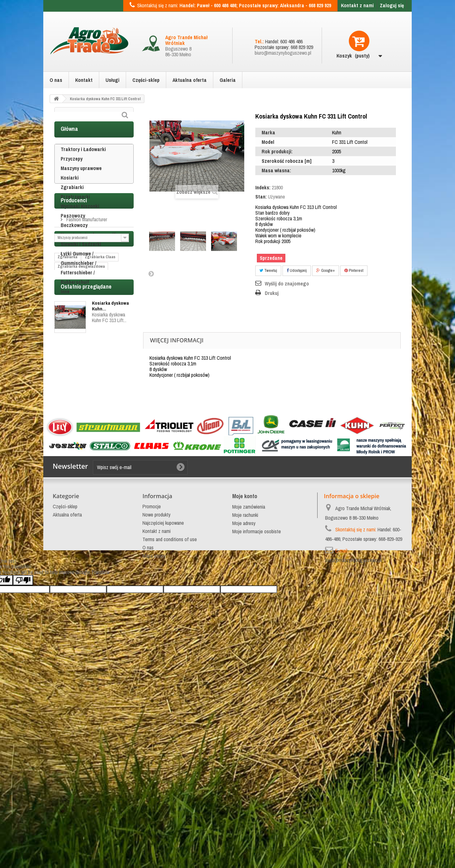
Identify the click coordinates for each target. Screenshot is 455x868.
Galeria (228, 80)
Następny (151, 273)
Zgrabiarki (72, 201)
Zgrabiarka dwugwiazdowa (81, 414)
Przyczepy (72, 173)
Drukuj (272, 293)
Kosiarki (70, 192)
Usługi (112, 80)
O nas (56, 80)
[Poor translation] (23, 776)
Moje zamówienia (249, 651)
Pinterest (354, 270)
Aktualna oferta (190, 80)
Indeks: (263, 187)
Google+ (326, 270)
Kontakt (84, 80)
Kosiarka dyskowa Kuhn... (110, 503)
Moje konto (245, 640)
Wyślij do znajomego (287, 284)
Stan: (261, 197)
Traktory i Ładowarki (83, 163)
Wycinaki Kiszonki (80, 220)
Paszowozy (73, 230)
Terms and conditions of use (170, 683)
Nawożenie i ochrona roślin (90, 249)
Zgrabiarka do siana (75, 443)
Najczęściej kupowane (163, 667)
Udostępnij (297, 270)
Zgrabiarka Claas (100, 405)
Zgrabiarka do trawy (76, 452)
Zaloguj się (392, 5)
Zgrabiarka (67, 405)
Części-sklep (146, 80)
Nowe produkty (157, 659)
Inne (65, 306)
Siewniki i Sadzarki (81, 258)
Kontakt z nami (357, 5)
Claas (106, 452)
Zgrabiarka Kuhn (73, 424)
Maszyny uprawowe (81, 182)
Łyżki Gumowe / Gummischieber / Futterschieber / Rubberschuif (79, 282)
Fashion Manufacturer (86, 347)
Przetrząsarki (75, 211)
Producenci (74, 330)
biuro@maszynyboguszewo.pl (283, 53)
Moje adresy (244, 667)
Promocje (152, 651)
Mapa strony (154, 700)
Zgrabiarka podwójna (76, 433)
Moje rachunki (245, 659)
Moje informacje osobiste (257, 675)
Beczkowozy (74, 239)
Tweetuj (268, 270)
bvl (81, 462)
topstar (64, 462)
